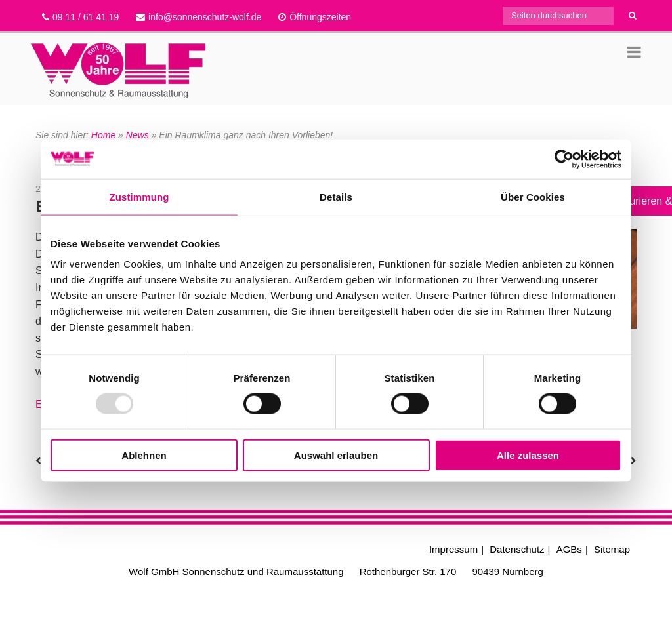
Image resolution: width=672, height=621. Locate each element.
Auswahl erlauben (336, 455)
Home (103, 135)
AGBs (569, 549)
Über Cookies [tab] (533, 196)
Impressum (453, 549)
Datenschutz (517, 549)
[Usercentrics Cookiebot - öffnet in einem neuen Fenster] (564, 159)
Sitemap (612, 549)
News (137, 135)
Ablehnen (144, 455)
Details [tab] (336, 196)
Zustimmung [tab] (139, 196)
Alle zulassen (528, 455)
